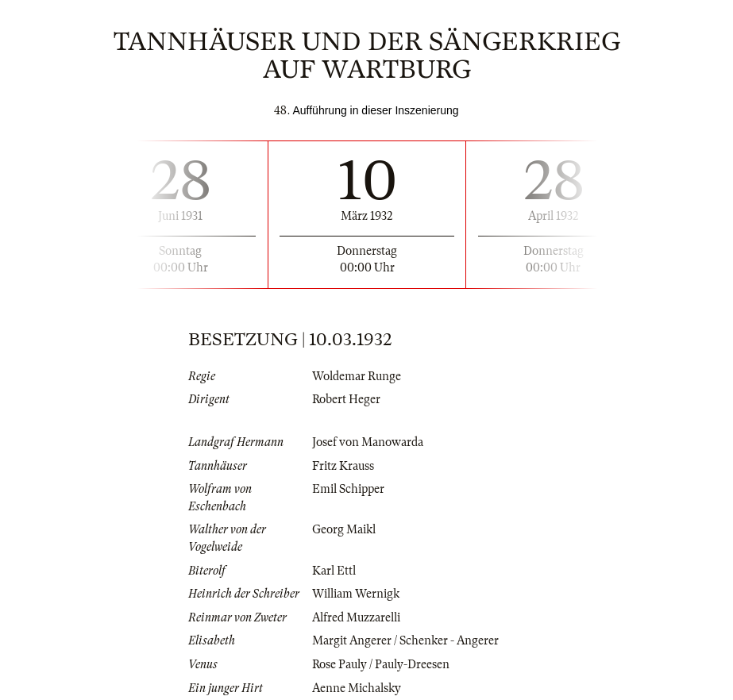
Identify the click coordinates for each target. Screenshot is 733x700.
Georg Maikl (344, 529)
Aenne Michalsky (357, 688)
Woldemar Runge (357, 376)
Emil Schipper (348, 489)
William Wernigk (356, 594)
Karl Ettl (334, 571)
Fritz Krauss (343, 466)
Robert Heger (346, 399)
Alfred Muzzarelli (356, 617)
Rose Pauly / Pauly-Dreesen (381, 664)
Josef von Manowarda (368, 442)
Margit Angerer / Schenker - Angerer (405, 640)
